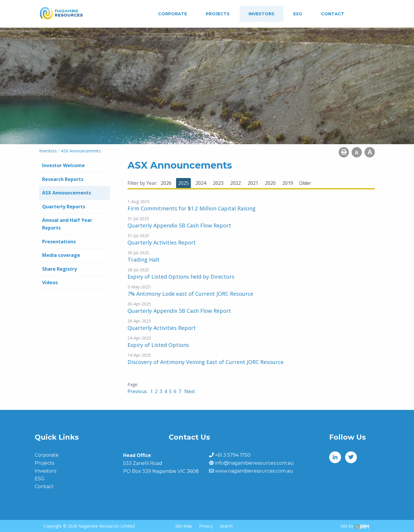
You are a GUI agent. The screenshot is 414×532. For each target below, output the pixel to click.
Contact (333, 14)
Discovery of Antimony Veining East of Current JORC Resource (206, 362)
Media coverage (61, 255)
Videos (50, 282)
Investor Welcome (63, 165)
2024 (201, 183)
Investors (261, 14)
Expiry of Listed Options (158, 345)
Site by (355, 526)
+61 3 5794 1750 (233, 455)
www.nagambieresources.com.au (254, 471)
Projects (218, 14)
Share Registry (59, 269)
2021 (253, 183)
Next (189, 391)
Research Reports (63, 179)
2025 (183, 183)
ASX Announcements (67, 193)
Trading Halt (144, 260)
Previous (138, 391)
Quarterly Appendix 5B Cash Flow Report (179, 225)
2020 (270, 183)
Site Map (184, 526)
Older (305, 183)
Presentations (59, 242)
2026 (166, 183)
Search (226, 526)
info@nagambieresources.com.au (254, 463)
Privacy (206, 526)
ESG (298, 14)
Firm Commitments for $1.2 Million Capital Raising (192, 208)
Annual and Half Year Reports (67, 224)
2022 (236, 183)
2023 (218, 183)
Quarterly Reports (64, 207)
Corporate (173, 14)
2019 (288, 183)
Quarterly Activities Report (162, 242)
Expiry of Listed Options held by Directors (181, 277)
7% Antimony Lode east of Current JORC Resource (190, 294)
